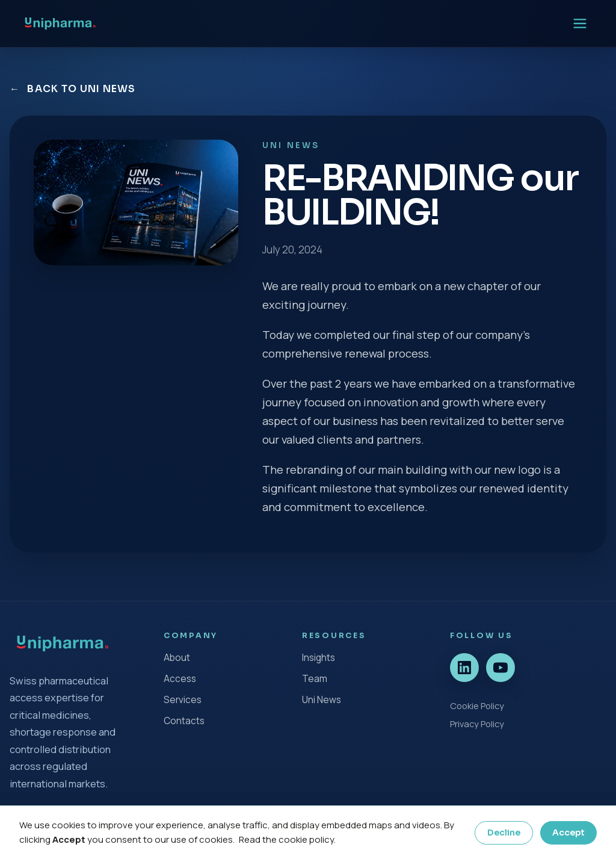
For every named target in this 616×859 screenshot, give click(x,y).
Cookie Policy (477, 705)
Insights (319, 658)
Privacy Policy (477, 724)
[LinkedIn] (464, 668)
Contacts (184, 721)
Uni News (322, 700)
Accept (568, 833)
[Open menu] (580, 23)
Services (183, 700)
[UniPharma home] (60, 23)
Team (315, 679)
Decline (504, 833)
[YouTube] (500, 668)
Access (180, 679)
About (177, 658)
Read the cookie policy (286, 839)
